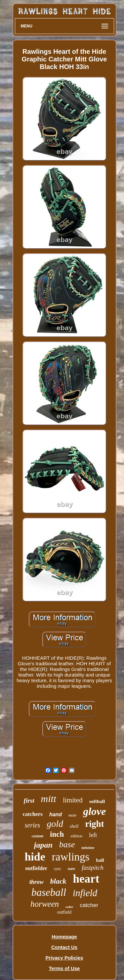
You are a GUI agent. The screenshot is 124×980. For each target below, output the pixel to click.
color (69, 907)
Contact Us (64, 947)
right (94, 824)
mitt (49, 799)
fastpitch (92, 868)
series (33, 825)
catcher (89, 905)
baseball (49, 892)
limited (73, 800)
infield (85, 893)
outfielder (36, 868)
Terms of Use (64, 968)
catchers (33, 814)
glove (94, 811)
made (72, 816)
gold (55, 824)
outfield (64, 912)
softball (97, 801)
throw (37, 882)
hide (35, 857)
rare (71, 869)
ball (100, 860)
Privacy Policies (64, 958)
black (58, 881)
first (29, 801)
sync (58, 869)
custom (38, 836)
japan (43, 845)
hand (56, 814)
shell (74, 826)
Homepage (64, 937)
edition (76, 836)
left (93, 835)
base (67, 844)
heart (86, 879)
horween (45, 904)
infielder (88, 848)
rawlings (71, 857)
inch (57, 834)
